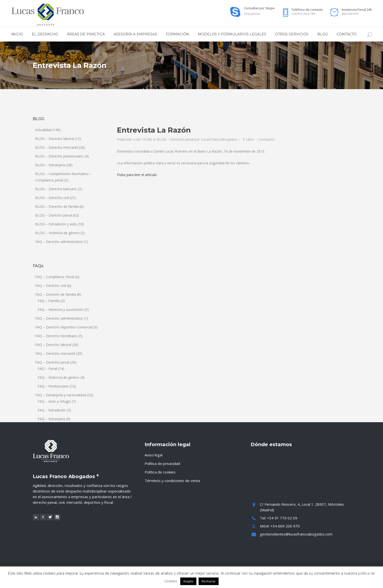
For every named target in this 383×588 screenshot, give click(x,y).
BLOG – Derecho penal (53, 215)
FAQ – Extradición (52, 410)
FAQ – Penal (47, 369)
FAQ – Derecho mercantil (55, 353)
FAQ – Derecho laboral (53, 345)
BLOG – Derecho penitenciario (59, 156)
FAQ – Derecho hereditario (56, 336)
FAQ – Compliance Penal (55, 277)
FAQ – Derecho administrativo (59, 242)
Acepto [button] (188, 581)
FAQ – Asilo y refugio (54, 401)
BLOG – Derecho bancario (56, 189)
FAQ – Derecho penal (52, 362)
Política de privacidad (162, 463)
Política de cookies (160, 472)
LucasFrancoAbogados (219, 139)
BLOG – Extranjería (50, 165)
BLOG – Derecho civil (52, 198)
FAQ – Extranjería (51, 419)
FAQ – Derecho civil (51, 286)
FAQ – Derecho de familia (56, 294)
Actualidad (43, 130)
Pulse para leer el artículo (137, 175)
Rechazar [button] (209, 581)
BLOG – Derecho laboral (55, 139)
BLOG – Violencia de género (57, 233)
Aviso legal (154, 455)
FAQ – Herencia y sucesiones (61, 310)
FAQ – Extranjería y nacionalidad (61, 395)
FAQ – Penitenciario (53, 386)
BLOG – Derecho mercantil (57, 147)
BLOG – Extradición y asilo (56, 224)
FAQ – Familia (49, 301)
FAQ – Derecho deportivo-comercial (64, 327)
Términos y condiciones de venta (172, 481)
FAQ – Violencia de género (59, 377)
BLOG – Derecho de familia (57, 206)
